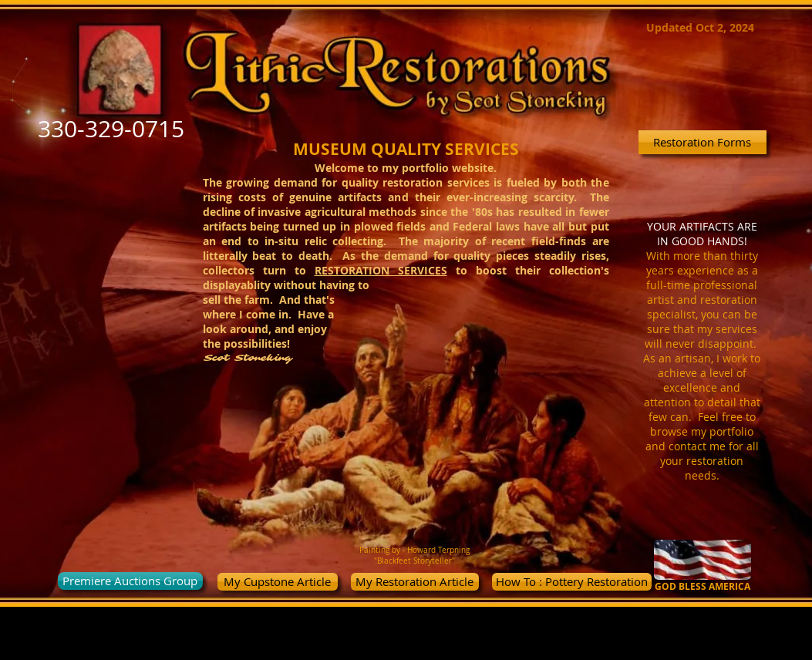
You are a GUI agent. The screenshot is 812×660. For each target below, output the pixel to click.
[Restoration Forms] (702, 142)
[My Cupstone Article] (278, 582)
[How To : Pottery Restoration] (572, 582)
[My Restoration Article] (415, 582)
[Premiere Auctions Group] (130, 581)
